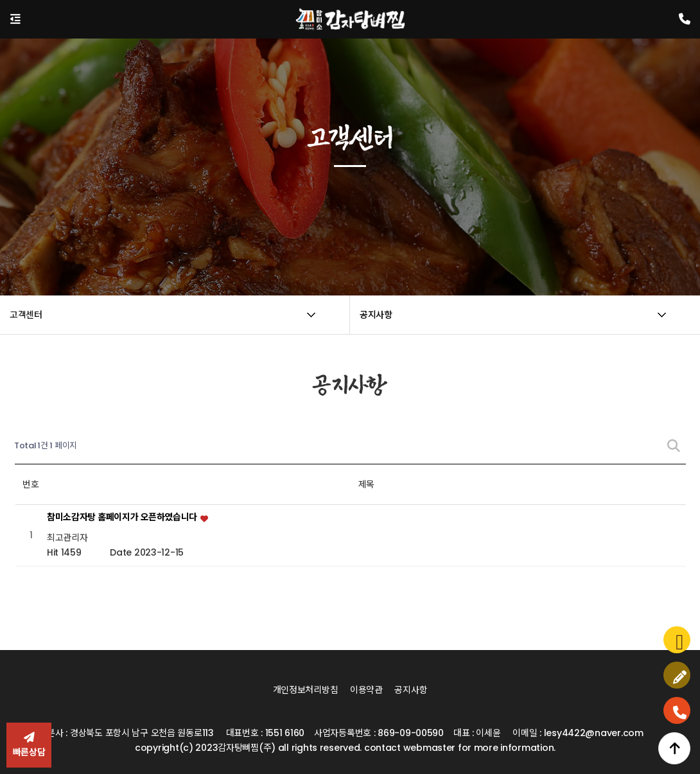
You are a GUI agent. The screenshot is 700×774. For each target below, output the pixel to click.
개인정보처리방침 (306, 690)
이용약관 (366, 690)
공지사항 (411, 690)
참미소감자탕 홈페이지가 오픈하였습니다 (123, 518)
